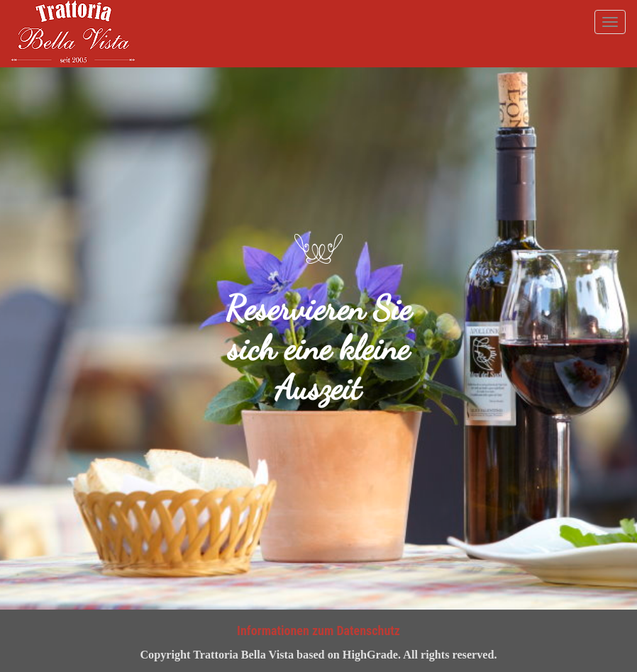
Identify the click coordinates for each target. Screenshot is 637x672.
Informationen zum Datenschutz (318, 631)
